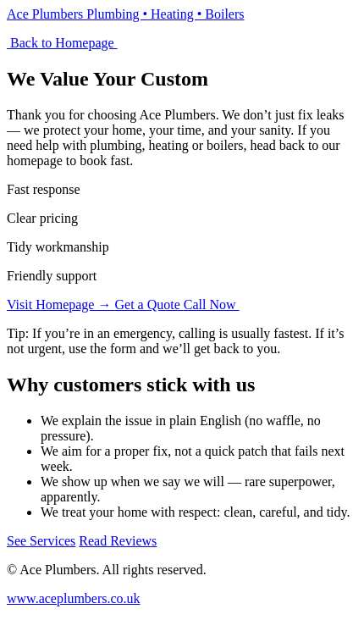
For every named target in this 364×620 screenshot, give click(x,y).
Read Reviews (118, 541)
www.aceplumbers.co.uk (74, 598)
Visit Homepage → (61, 304)
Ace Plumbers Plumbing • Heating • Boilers (126, 14)
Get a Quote (149, 304)
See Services (41, 541)
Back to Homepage (62, 43)
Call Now (212, 304)
